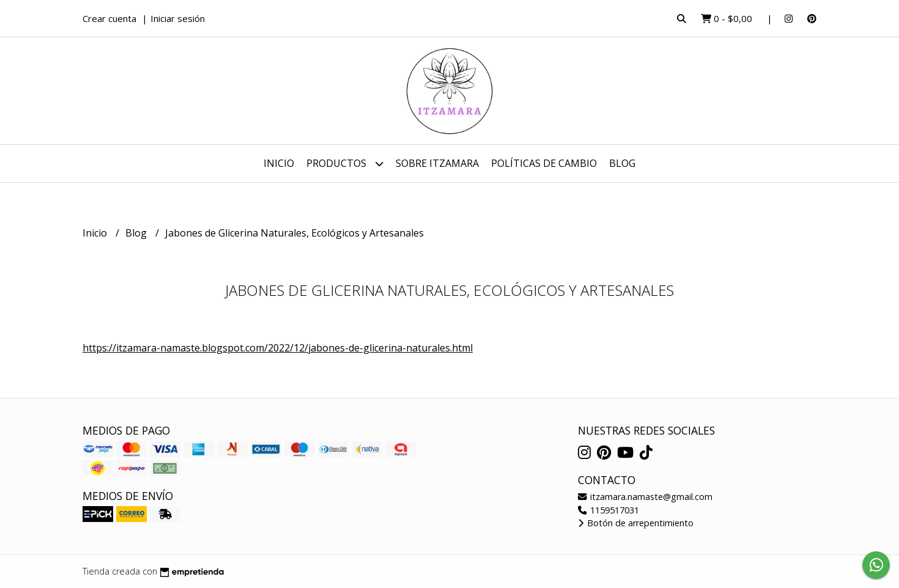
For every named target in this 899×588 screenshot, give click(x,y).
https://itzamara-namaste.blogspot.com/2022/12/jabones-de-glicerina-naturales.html (278, 348)
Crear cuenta (109, 18)
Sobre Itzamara (437, 163)
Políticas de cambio (544, 163)
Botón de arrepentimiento (636, 523)
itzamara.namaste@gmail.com (645, 497)
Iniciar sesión (178, 18)
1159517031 (609, 510)
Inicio (279, 163)
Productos (345, 164)
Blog (622, 163)
